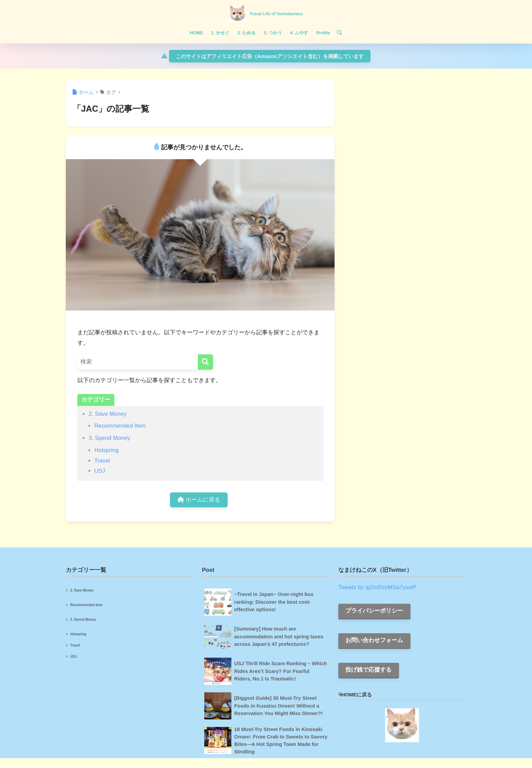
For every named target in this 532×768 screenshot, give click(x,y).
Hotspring (107, 450)
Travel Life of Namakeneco (276, 14)
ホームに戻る (199, 500)
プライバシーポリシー (374, 611)
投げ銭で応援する (368, 670)
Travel (102, 461)
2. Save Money (108, 414)
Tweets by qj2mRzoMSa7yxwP (377, 587)
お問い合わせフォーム (374, 640)
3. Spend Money (109, 438)
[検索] (336, 33)
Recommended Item (120, 426)
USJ (100, 471)
